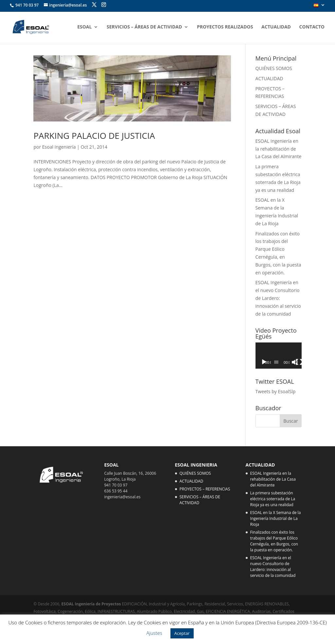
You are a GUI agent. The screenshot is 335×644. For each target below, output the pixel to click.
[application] (279, 355)
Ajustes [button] (154, 633)
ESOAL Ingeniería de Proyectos (92, 604)
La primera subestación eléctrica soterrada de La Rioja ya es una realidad (273, 499)
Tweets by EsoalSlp (276, 391)
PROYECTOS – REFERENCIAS (205, 489)
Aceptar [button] (182, 633)
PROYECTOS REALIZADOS (225, 27)
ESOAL (84, 27)
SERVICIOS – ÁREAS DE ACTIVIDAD (144, 27)
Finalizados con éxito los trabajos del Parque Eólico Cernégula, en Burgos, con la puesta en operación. (274, 541)
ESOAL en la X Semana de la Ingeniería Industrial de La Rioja (276, 518)
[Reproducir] (264, 362)
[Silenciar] (295, 362)
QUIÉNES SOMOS (274, 68)
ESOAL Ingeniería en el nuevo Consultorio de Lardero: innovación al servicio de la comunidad (278, 298)
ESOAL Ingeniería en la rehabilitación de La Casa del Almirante (279, 149)
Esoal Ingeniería (59, 147)
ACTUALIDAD (276, 27)
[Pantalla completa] (299, 362)
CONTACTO (312, 27)
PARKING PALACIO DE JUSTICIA (94, 136)
